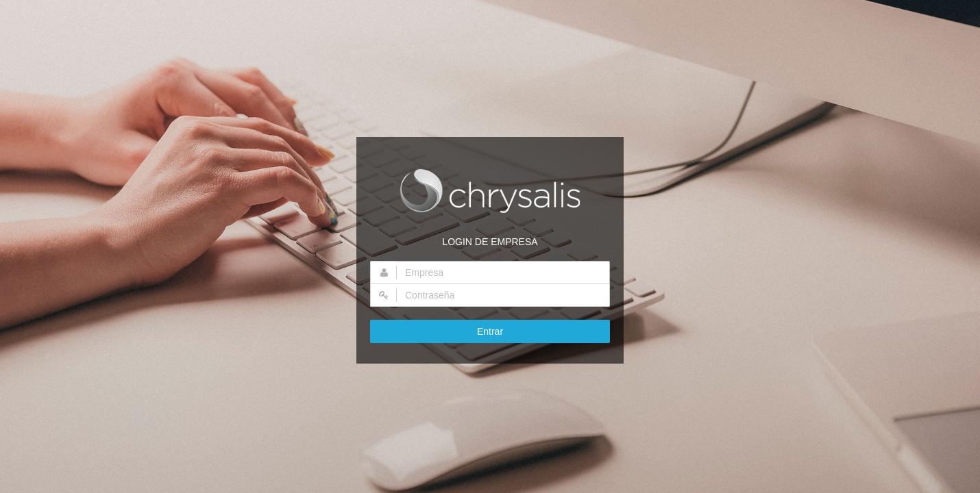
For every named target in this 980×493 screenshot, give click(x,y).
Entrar (490, 331)
